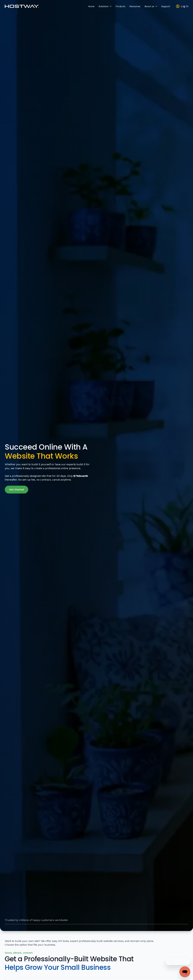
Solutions (104, 6)
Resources (135, 6)
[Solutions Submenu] (111, 6)
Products (120, 6)
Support (166, 6)
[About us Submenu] (157, 6)
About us (149, 6)
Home (91, 6)
